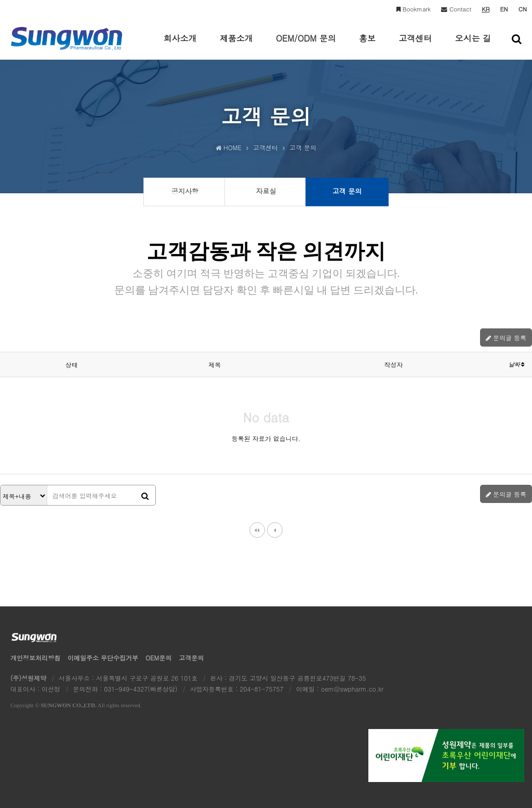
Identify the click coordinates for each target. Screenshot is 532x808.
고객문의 (191, 658)
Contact (456, 9)
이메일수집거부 (103, 658)
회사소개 (180, 46)
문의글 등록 (506, 337)
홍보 (367, 46)
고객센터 (415, 46)
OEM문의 (158, 658)
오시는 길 (473, 46)
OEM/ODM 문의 (306, 46)
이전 (275, 530)
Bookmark (414, 9)
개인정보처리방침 (35, 658)
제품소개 (236, 46)
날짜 (517, 364)
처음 (257, 530)
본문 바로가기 (0, 0)
